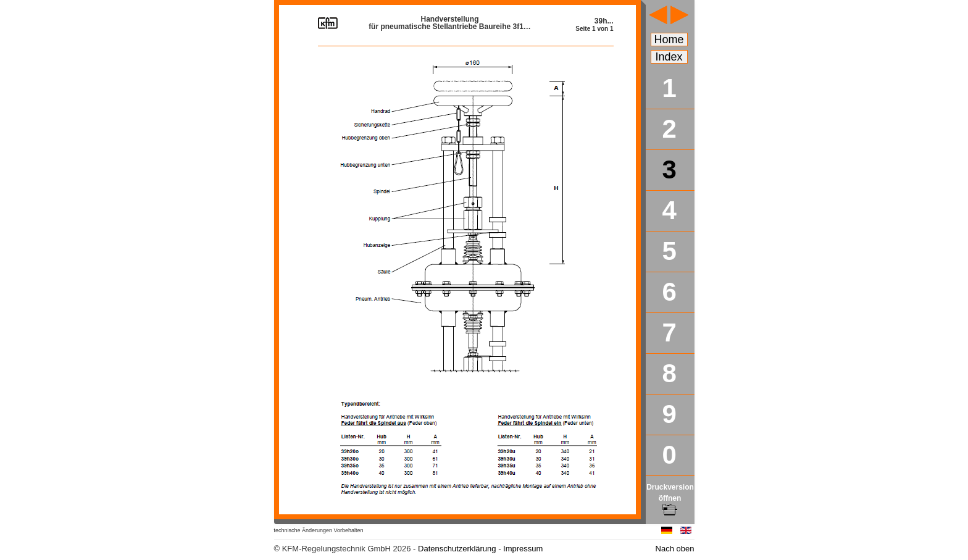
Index (669, 57)
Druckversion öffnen (670, 498)
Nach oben (675, 549)
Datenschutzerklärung (457, 549)
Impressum (523, 549)
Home (669, 40)
